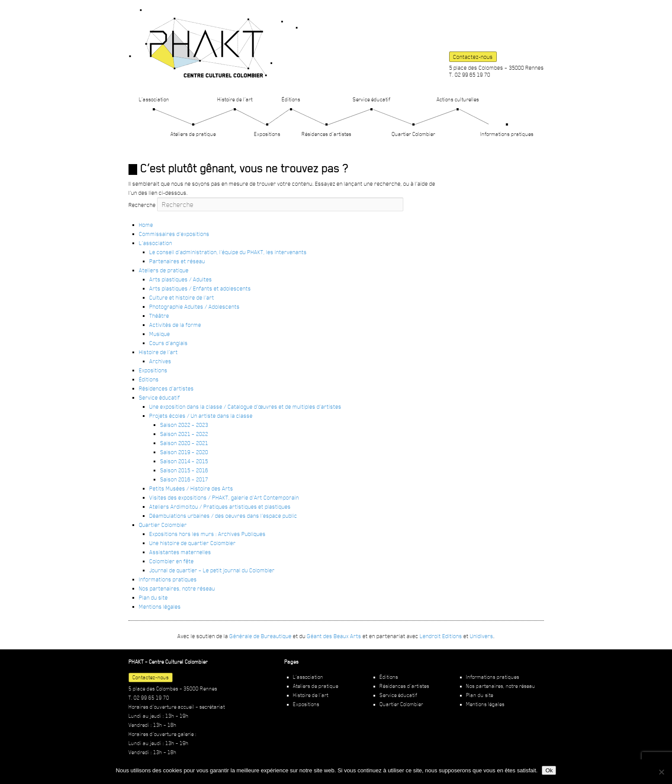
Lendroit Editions (441, 636)
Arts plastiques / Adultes (181, 279)
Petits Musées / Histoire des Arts (191, 488)
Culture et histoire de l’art (182, 297)
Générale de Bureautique (260, 636)
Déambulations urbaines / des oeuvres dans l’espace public (223, 516)
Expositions (267, 134)
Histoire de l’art (235, 99)
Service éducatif (371, 99)
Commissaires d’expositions (174, 234)
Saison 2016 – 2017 (184, 479)
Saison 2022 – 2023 (184, 425)
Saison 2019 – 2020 (184, 452)
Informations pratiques (507, 134)
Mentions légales (160, 607)
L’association (154, 99)
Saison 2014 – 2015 (184, 461)
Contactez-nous (473, 57)
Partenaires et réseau (177, 261)
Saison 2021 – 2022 (184, 434)
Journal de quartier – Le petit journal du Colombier (212, 570)
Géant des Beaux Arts (334, 636)
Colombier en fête (172, 561)
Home (146, 225)
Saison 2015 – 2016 (184, 470)
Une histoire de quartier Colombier (193, 543)
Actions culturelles (458, 99)
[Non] (661, 772)
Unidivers (482, 636)
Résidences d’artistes (326, 134)
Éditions (291, 99)
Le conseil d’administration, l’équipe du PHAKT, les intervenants (228, 252)
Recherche (142, 205)
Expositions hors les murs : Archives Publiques (207, 534)
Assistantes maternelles (180, 552)
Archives (160, 361)
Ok (549, 770)
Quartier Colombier (413, 134)
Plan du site (153, 597)
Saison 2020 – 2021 (184, 443)
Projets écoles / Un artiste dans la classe (201, 416)
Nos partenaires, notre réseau (177, 588)
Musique (160, 334)
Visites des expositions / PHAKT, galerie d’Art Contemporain (224, 497)
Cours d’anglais (169, 343)
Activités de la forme (175, 325)
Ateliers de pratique (193, 134)
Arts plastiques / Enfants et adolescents (200, 288)
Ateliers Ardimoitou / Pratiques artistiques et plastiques (220, 507)
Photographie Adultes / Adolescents (195, 307)
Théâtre (159, 316)
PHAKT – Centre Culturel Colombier (213, 43)
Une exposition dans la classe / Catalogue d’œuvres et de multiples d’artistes (245, 407)
